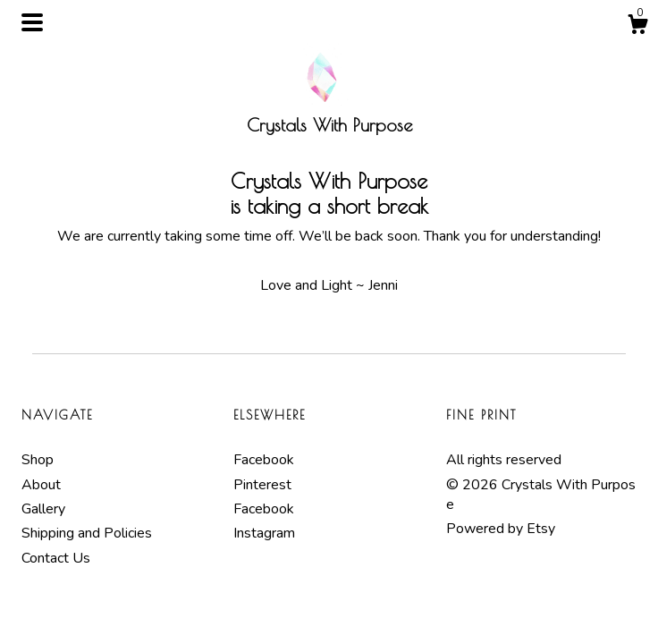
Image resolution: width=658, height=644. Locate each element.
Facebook (264, 460)
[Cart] (637, 27)
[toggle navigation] (32, 22)
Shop (38, 460)
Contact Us (56, 558)
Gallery (43, 509)
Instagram (264, 533)
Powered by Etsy (501, 529)
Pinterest (262, 485)
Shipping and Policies (87, 533)
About (41, 485)
